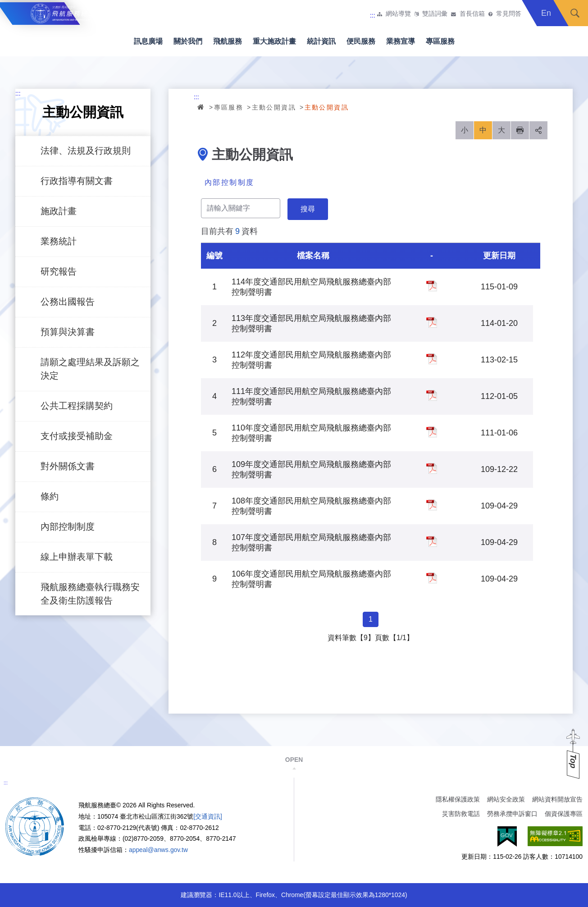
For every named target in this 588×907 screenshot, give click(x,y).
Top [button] (573, 761)
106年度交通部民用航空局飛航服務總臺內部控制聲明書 (432, 578)
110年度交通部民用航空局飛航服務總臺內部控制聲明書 (432, 432)
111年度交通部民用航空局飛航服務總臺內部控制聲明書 (432, 395)
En (546, 13)
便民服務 (361, 41)
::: (373, 15)
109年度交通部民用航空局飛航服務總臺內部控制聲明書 (432, 468)
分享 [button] (538, 130)
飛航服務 (228, 41)
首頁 (201, 107)
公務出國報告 (68, 302)
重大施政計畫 (274, 41)
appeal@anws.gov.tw (158, 850)
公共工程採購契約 (77, 406)
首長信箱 (472, 14)
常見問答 (509, 14)
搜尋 (575, 13)
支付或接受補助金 (77, 436)
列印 (520, 130)
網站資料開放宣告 (557, 799)
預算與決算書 (68, 332)
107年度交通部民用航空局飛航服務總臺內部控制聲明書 (432, 541)
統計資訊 (321, 41)
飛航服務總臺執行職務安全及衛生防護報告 (90, 594)
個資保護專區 (564, 814)
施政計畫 (59, 211)
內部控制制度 (68, 527)
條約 (50, 496)
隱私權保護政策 (458, 799)
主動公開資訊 (274, 107)
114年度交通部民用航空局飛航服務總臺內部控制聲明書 (432, 286)
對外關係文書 (68, 466)
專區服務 (440, 41)
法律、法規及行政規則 (86, 151)
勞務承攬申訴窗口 (512, 814)
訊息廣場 (148, 41)
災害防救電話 (461, 814)
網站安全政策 (506, 799)
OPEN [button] (294, 760)
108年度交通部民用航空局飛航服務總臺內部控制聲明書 (432, 505)
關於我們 (188, 41)
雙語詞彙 (435, 14)
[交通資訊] (208, 816)
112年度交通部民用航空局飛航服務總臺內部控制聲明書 (432, 359)
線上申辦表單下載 (77, 557)
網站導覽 (398, 14)
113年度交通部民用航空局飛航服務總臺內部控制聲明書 (432, 322)
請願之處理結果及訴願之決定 (90, 369)
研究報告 (59, 271)
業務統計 (59, 241)
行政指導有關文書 (77, 181)
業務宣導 (401, 41)
